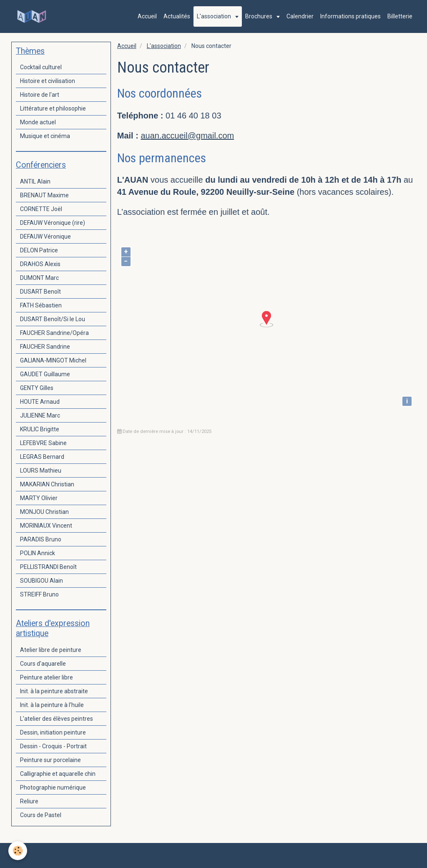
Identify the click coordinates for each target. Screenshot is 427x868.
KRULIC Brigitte (40, 429)
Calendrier (300, 16)
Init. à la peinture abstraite (54, 691)
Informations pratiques (350, 16)
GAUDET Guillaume (45, 374)
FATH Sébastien (41, 305)
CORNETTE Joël (41, 209)
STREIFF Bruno (39, 594)
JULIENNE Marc (40, 415)
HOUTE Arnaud (40, 402)
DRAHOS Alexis (40, 264)
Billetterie (400, 16)
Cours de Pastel (41, 815)
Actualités (177, 16)
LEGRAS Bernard (42, 457)
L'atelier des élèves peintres (57, 719)
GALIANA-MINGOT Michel (53, 360)
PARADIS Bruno (41, 539)
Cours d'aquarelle (43, 664)
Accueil (147, 16)
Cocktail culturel (41, 67)
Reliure (29, 801)
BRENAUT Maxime (44, 195)
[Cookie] (18, 851)
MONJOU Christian (44, 512)
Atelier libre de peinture (51, 650)
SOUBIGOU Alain (41, 581)
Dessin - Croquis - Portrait (53, 746)
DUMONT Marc (39, 278)
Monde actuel (38, 122)
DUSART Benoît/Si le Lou (53, 319)
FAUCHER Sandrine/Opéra (54, 333)
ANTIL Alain (35, 181)
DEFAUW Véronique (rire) (53, 223)
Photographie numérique (53, 787)
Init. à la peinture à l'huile (52, 705)
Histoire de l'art (40, 95)
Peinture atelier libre (46, 677)
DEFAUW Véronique (45, 236)
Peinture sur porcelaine (50, 760)
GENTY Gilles (37, 388)
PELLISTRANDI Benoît (48, 567)
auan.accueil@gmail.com (187, 136)
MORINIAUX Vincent (46, 526)
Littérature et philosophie (53, 108)
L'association (215, 16)
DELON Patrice (39, 250)
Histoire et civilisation (48, 81)
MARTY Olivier (39, 498)
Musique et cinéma (45, 136)
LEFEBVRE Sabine (43, 443)
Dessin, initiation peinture (53, 732)
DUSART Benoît (40, 292)
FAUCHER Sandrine (45, 347)
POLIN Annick (38, 553)
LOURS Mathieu (41, 470)
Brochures (259, 16)
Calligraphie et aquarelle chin (58, 774)
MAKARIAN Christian (47, 484)
